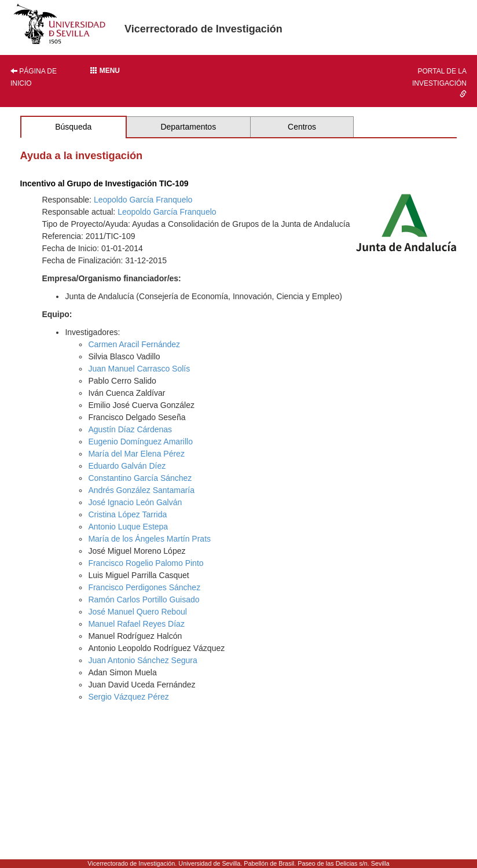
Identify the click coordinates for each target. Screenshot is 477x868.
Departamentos (188, 127)
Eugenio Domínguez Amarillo (140, 442)
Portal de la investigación (439, 82)
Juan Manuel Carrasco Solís (139, 369)
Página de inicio (34, 77)
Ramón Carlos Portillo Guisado (144, 599)
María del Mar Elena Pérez (136, 454)
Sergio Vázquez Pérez (128, 697)
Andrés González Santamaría (141, 490)
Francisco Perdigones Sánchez (144, 587)
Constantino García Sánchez (140, 478)
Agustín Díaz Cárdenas (130, 429)
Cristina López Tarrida (127, 514)
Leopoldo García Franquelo (143, 200)
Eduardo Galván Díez (127, 466)
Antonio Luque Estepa (128, 527)
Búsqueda (73, 127)
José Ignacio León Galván (135, 502)
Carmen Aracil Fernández (134, 344)
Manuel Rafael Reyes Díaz (136, 624)
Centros (302, 127)
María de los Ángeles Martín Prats (149, 539)
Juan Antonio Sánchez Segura (142, 660)
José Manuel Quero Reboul (137, 612)
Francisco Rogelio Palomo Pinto (146, 563)
